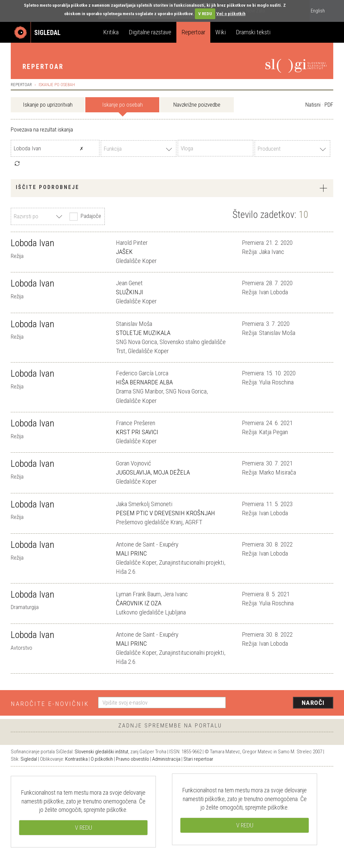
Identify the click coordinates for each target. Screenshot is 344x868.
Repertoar (193, 32)
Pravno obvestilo (133, 759)
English (318, 11)
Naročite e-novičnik (50, 704)
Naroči (313, 703)
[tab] (172, 188)
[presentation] (284, 703)
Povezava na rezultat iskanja (42, 129)
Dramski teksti (253, 32)
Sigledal (29, 759)
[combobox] (139, 148)
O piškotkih (102, 759)
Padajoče (84, 217)
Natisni (313, 105)
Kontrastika (76, 759)
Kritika (111, 32)
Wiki (221, 32)
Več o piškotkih (231, 14)
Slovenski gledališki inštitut (101, 752)
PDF (329, 105)
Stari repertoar (198, 759)
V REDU (205, 14)
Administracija (166, 759)
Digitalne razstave (150, 32)
